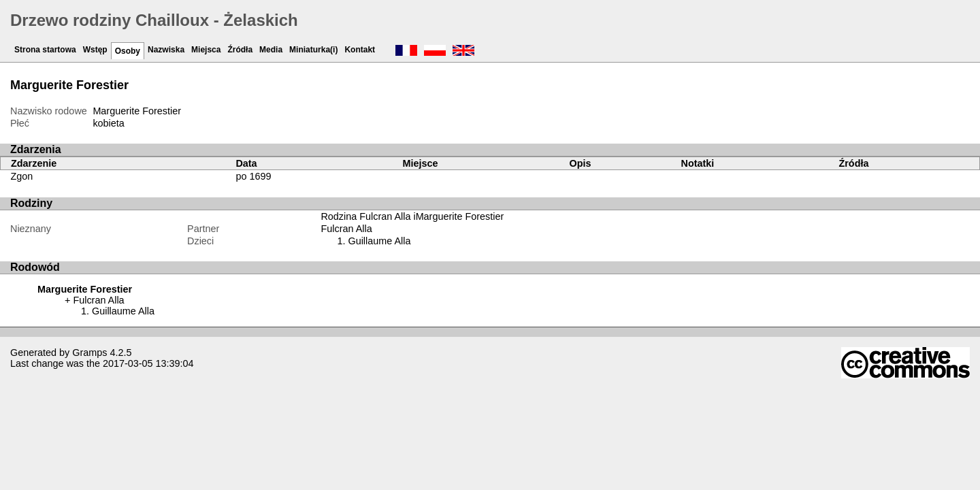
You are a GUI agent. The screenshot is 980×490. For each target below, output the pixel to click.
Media (271, 50)
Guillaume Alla (379, 241)
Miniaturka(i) (313, 50)
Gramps (89, 353)
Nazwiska (166, 50)
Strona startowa (45, 50)
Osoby (128, 51)
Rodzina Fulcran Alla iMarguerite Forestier (412, 216)
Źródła (240, 50)
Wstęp (95, 50)
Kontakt (360, 50)
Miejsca (206, 50)
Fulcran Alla (346, 229)
